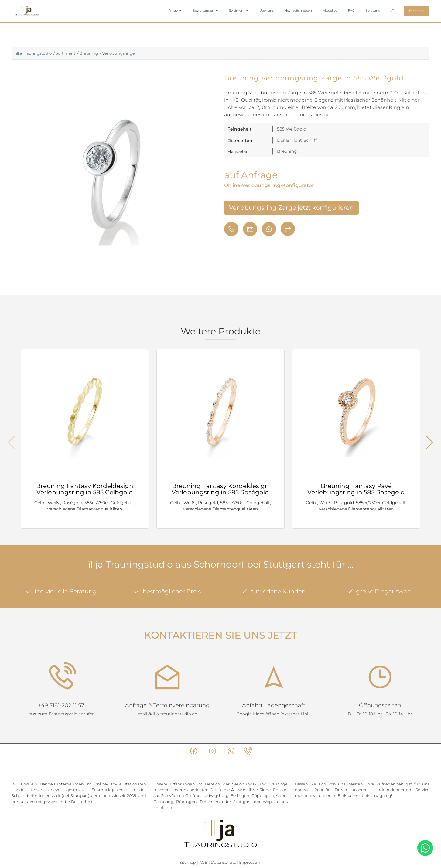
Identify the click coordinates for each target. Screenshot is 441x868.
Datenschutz (223, 841)
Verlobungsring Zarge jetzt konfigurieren (291, 208)
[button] (430, 442)
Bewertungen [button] (205, 10)
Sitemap (188, 841)
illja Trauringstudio (34, 53)
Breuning (89, 53)
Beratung (373, 10)
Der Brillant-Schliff (297, 140)
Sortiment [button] (239, 10)
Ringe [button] (175, 10)
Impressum (250, 841)
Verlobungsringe (118, 53)
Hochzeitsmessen (298, 10)
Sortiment (65, 53)
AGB (203, 841)
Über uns (267, 10)
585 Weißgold (292, 129)
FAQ (351, 10)
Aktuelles (330, 10)
